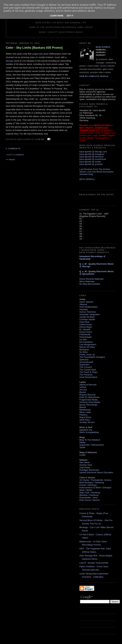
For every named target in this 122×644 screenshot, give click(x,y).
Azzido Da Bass (87, 317)
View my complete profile (94, 76)
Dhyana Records (88, 395)
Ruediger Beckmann (89, 470)
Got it (70, 16)
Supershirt (84, 365)
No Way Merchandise (90, 284)
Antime (83, 387)
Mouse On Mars (87, 347)
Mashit (83, 407)
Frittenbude (85, 334)
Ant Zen (83, 390)
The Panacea (86, 375)
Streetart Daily (86, 174)
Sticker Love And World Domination (97, 172)
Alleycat (83, 304)
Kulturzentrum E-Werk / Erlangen (95, 488)
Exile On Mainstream (90, 397)
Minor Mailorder (87, 281)
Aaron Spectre (86, 302)
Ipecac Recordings (89, 405)
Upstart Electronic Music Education (96, 472)
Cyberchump (86, 324)
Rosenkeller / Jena (89, 498)
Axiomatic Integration (90, 314)
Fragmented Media (89, 400)
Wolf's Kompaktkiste (89, 432)
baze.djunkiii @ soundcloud (93, 159)
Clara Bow (85, 322)
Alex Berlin (85, 462)
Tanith (82, 447)
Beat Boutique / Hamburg (92, 482)
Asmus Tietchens (88, 312)
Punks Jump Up (87, 355)
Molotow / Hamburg (89, 495)
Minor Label (85, 412)
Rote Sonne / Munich (90, 500)
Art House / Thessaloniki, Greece (95, 480)
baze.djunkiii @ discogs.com (93, 152)
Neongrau (84, 350)
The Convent (86, 367)
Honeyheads (86, 337)
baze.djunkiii (103, 47)
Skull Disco (85, 420)
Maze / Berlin (86, 490)
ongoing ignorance (95, 89)
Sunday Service (87, 422)
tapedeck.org (86, 430)
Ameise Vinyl (86, 465)
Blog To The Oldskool (90, 440)
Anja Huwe (85, 467)
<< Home (10, 159)
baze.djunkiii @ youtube (91, 164)
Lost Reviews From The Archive (95, 169)
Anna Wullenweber (89, 307)
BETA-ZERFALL (87, 179)
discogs (10, 61)
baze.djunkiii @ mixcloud (91, 157)
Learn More (57, 16)
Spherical (84, 360)
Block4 (83, 392)
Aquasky (84, 309)
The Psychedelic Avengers (92, 357)
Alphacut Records (88, 385)
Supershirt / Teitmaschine (92, 445)
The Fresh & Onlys (89, 372)
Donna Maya (86, 327)
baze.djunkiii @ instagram (92, 154)
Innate (83, 455)
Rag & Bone (85, 417)
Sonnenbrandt (86, 362)
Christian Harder (87, 319)
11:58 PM (40, 139)
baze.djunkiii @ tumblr (90, 162)
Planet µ (84, 415)
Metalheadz (85, 410)
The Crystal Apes (88, 370)
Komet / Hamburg (88, 485)
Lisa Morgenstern (88, 344)
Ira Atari (83, 339)
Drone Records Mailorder (92, 279)
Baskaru (10, 71)
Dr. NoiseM (85, 329)
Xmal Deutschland (88, 377)
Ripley (83, 442)
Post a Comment (16, 155)
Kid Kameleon (86, 342)
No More (84, 352)
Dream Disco (86, 332)
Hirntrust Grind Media (90, 402)
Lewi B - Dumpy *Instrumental (94, 563)
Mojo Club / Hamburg (90, 493)
